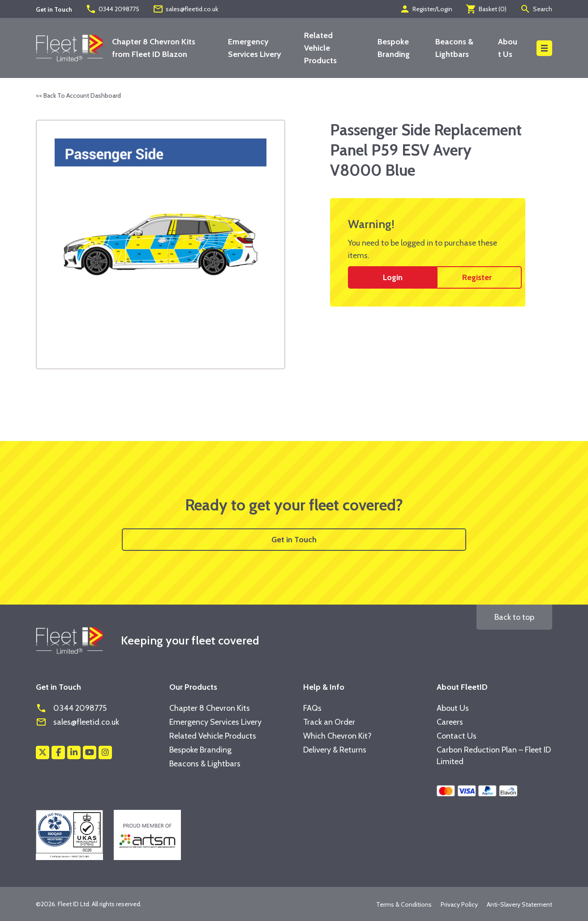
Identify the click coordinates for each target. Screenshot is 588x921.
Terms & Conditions (404, 904)
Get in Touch (294, 540)
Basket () (486, 9)
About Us (453, 708)
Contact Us (457, 736)
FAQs (312, 708)
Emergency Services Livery (215, 722)
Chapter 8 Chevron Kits (210, 708)
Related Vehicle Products (320, 48)
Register (477, 277)
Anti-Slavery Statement (519, 904)
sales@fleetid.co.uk (185, 9)
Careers (450, 722)
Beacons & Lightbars (205, 764)
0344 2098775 (112, 9)
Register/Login (426, 9)
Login (393, 277)
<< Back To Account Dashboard (78, 95)
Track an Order (329, 722)
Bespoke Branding (200, 750)
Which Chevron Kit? (337, 736)
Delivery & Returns (335, 750)
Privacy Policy (459, 904)
